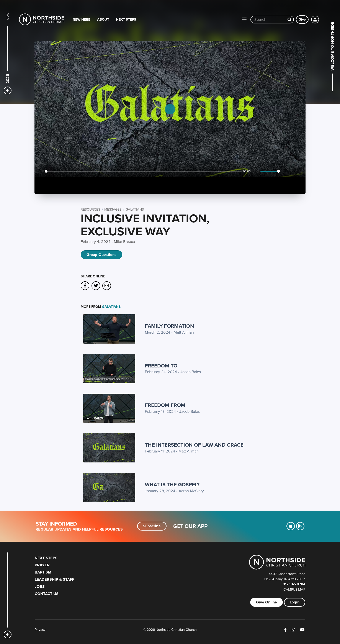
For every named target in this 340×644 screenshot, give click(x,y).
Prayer (42, 565)
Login (295, 602)
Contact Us (47, 594)
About (103, 19)
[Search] (289, 20)
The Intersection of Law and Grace (194, 445)
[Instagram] (293, 630)
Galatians (135, 209)
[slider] (143, 171)
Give (302, 19)
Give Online (266, 602)
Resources (90, 209)
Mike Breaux (124, 242)
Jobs (40, 587)
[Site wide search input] (268, 20)
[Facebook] (285, 630)
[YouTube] (302, 630)
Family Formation (169, 326)
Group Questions (101, 255)
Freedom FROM (165, 405)
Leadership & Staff (54, 579)
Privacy (40, 629)
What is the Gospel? (172, 484)
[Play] (40, 171)
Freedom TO (161, 366)
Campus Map (294, 589)
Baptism (43, 572)
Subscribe (152, 526)
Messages (113, 209)
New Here (81, 19)
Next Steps (126, 19)
